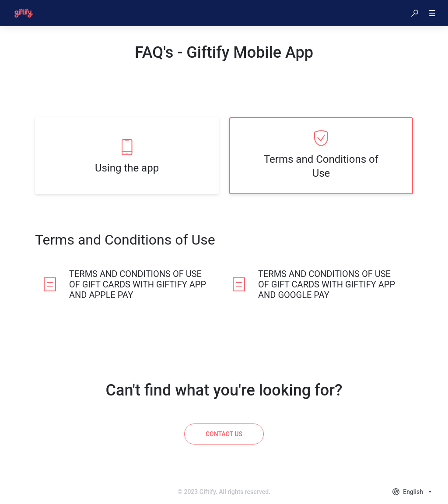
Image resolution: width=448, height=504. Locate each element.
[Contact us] (224, 434)
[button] (415, 13)
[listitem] (127, 156)
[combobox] (413, 492)
